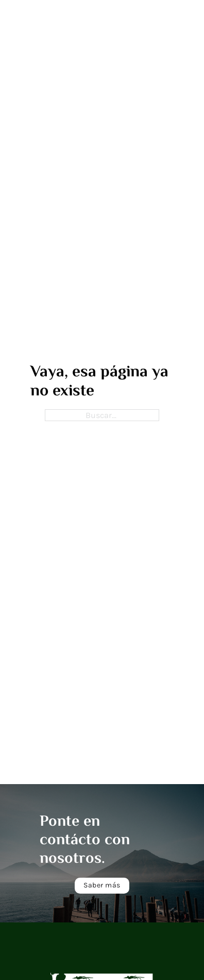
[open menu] (142, 21)
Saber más (102, 885)
